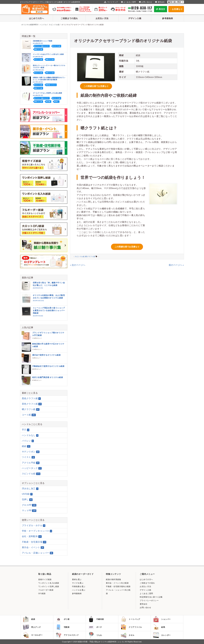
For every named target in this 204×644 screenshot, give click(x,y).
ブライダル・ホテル (34, 525)
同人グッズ (32, 627)
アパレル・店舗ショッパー (42, 46)
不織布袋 (96, 619)
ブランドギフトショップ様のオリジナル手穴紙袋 (48, 334)
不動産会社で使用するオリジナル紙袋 (48, 366)
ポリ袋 (62, 619)
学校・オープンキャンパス (37, 531)
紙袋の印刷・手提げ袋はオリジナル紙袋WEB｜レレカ (101, 642)
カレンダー (162, 635)
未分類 (49, 102)
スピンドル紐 (80, 256)
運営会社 (160, 2)
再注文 (161, 9)
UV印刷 (27, 494)
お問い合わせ (145, 2)
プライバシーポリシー (149, 600)
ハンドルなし (30, 435)
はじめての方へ (37, 18)
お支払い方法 (102, 18)
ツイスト (28, 457)
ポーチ (95, 627)
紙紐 (26, 446)
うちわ (95, 635)
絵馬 (159, 627)
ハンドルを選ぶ (79, 590)
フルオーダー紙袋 (46, 590)
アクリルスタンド (67, 635)
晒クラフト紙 (90, 256)
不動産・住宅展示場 (34, 542)
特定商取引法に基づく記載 (151, 597)
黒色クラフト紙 (31, 398)
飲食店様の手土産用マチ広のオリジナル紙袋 (48, 345)
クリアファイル (131, 627)
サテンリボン (31, 452)
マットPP (29, 510)
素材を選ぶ (77, 579)
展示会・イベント (51, 85)
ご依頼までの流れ (69, 18)
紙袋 (29, 619)
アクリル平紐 (31, 463)
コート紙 (29, 415)
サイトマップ (111, 2)
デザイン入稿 (135, 18)
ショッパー (162, 619)
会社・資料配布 (32, 536)
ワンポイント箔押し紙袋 (49, 586)
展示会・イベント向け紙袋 (117, 583)
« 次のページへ (78, 265)
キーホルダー (33, 635)
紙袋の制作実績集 (113, 579)
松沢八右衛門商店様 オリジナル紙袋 (48, 377)
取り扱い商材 (176, 2)
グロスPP (29, 505)
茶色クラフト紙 (32, 404)
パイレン (28, 441)
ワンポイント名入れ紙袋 (49, 583)
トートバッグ (130, 619)
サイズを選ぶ (78, 583)
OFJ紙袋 (42, 593)
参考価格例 (168, 18)
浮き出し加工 (30, 489)
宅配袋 (62, 627)
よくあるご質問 (128, 2)
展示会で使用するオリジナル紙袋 (46, 355)
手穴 (26, 430)
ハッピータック (32, 468)
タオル (127, 635)
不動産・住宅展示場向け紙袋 (118, 586)
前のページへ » (176, 265)
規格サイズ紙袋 (45, 579)
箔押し (57, 102)
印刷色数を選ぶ (79, 586)
